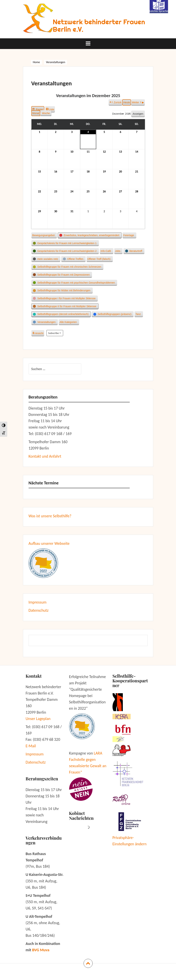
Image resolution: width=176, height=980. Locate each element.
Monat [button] (36, 113)
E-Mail (31, 746)
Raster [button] (38, 110)
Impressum (38, 602)
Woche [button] (46, 113)
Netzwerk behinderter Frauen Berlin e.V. (99, 25)
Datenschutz (39, 610)
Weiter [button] (137, 102)
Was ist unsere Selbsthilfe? (50, 516)
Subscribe (55, 333)
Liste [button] (50, 110)
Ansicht (38, 333)
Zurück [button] (116, 102)
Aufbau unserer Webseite (49, 543)
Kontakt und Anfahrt (45, 456)
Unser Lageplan (38, 719)
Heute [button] (127, 102)
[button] (44, 235)
